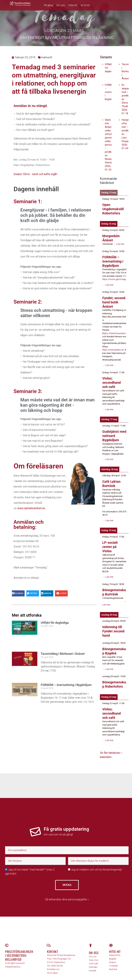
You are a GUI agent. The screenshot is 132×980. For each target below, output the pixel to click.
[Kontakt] (49, 940)
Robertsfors (115, 950)
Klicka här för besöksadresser (61, 950)
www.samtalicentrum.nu (31, 508)
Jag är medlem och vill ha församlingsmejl (95, 864)
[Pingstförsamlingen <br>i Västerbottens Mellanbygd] (7, 940)
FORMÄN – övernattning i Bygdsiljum (66, 685)
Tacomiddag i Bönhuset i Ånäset (63, 654)
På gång (48, 5)
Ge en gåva (52, 968)
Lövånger (114, 961)
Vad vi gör (94, 958)
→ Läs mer (119, 243)
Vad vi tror (94, 955)
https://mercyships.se (113, 348)
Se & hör (85, 5)
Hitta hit (73, 5)
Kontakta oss (53, 964)
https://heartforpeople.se (115, 332)
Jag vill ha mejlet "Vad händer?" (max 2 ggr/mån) (30, 866)
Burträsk (113, 964)
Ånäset (112, 957)
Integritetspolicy (13, 961)
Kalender (93, 962)
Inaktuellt (47, 57)
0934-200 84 (57, 961)
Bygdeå (113, 953)
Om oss (61, 5)
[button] (18, 593)
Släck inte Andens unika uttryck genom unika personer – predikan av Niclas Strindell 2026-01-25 (110, 145)
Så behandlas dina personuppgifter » (67, 894)
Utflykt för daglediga (55, 623)
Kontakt (53, 946)
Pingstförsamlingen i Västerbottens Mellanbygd (19, 950)
